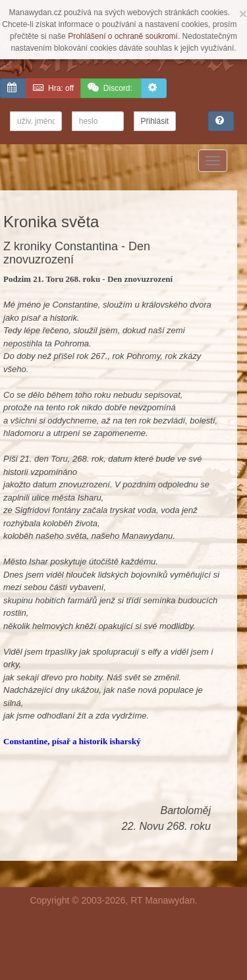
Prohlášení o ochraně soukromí (123, 36)
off (53, 88)
